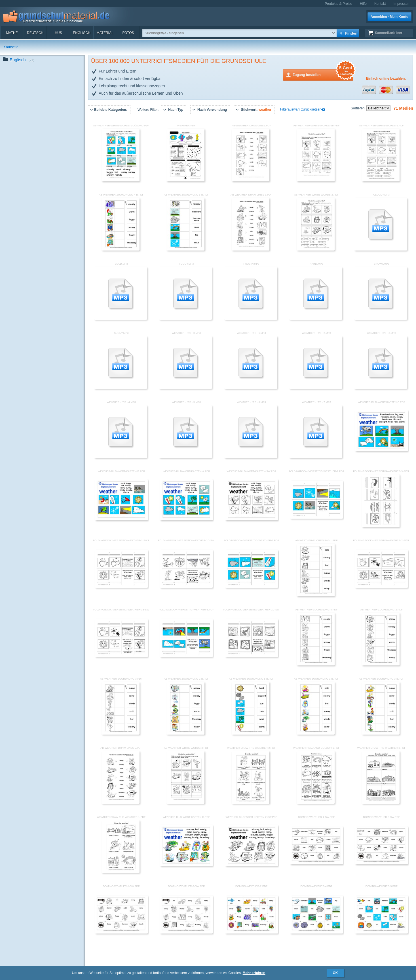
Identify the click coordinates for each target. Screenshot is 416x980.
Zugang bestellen (323, 74)
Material (105, 33)
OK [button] (335, 973)
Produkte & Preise (338, 4)
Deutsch (35, 33)
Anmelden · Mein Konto (389, 17)
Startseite (11, 47)
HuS (58, 33)
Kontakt (380, 4)
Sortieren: (359, 108)
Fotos (128, 33)
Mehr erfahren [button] (254, 973)
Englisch (82, 33)
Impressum (402, 4)
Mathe (12, 33)
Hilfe (363, 4)
